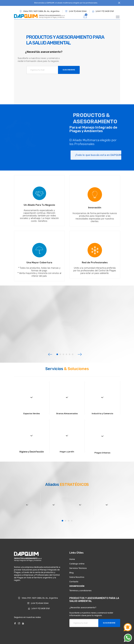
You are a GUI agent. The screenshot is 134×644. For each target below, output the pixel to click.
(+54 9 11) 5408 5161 (103, 11)
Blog (71, 573)
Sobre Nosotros (77, 577)
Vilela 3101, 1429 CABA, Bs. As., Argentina (38, 598)
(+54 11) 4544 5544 (76, 11)
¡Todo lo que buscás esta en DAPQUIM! (106, 155)
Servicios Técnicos (78, 568)
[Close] (119, 3)
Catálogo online (77, 564)
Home (72, 559)
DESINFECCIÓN (77, 586)
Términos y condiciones (80, 591)
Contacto (74, 582)
